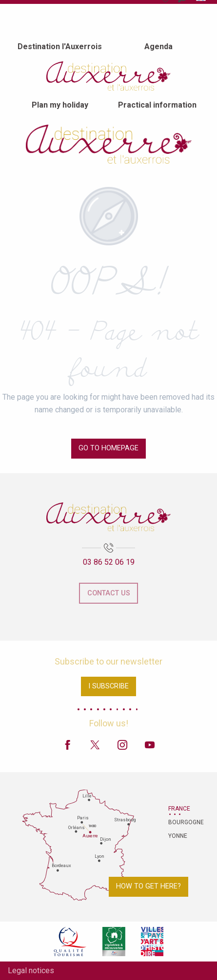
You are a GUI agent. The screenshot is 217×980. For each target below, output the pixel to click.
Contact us (109, 593)
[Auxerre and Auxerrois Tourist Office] (109, 144)
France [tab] (179, 809)
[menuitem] (60, 46)
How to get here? (148, 886)
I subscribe (108, 686)
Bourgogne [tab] (180, 822)
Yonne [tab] (178, 836)
